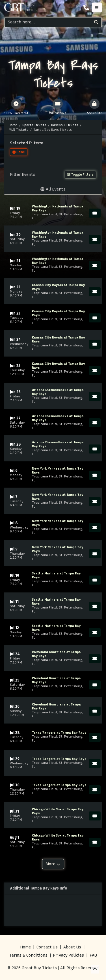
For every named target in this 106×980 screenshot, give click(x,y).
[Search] (48, 22)
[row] (53, 212)
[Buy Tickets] (95, 213)
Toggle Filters (80, 174)
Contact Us (47, 947)
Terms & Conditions (28, 955)
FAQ (93, 955)
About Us (72, 947)
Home (26, 947)
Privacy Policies (69, 955)
